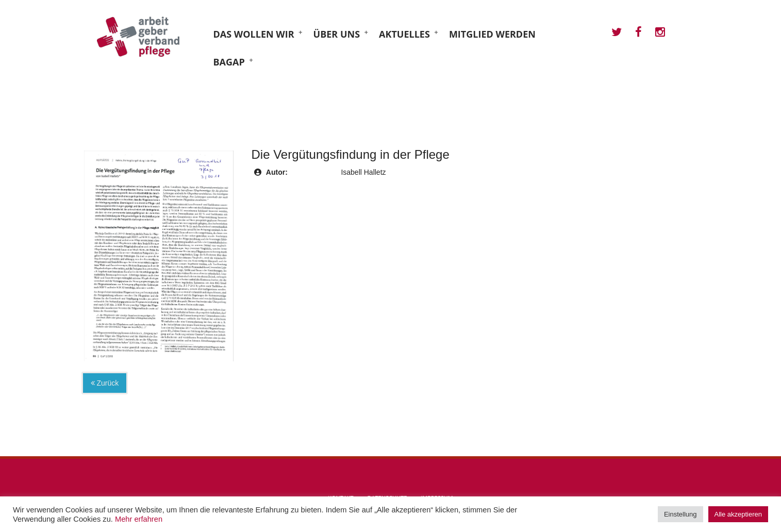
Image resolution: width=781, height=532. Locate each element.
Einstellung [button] (680, 514)
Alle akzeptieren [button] (738, 514)
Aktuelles (404, 34)
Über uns (337, 34)
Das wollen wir (254, 34)
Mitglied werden (492, 34)
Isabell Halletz (363, 172)
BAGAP (229, 62)
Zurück (105, 383)
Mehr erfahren (139, 519)
